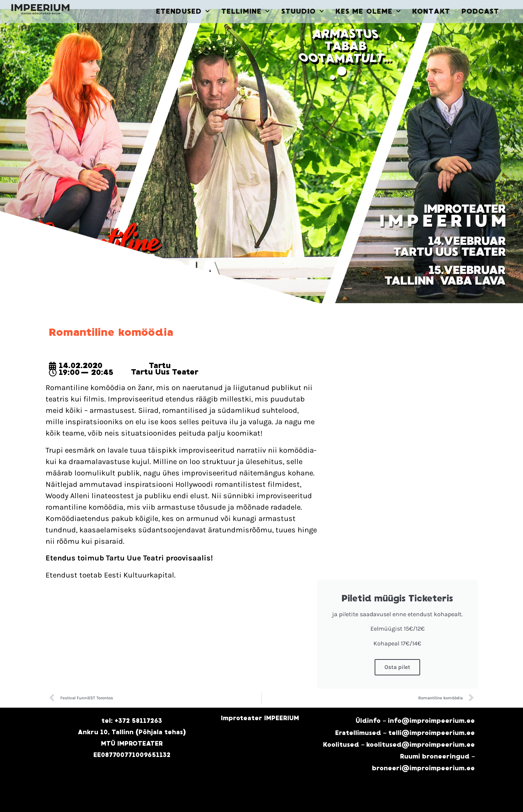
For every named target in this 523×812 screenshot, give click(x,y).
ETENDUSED (183, 12)
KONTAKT (431, 11)
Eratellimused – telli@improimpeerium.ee (405, 733)
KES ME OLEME (368, 12)
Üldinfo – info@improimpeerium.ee (415, 721)
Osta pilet (397, 667)
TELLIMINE (246, 12)
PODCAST (480, 11)
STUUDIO (303, 12)
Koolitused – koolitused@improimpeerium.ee (399, 745)
